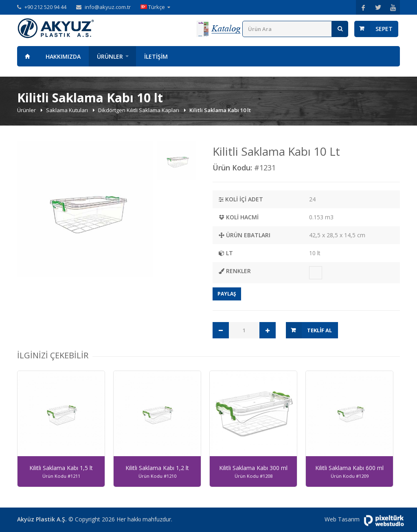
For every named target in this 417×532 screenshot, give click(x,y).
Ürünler (110, 56)
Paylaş (227, 294)
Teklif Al (319, 330)
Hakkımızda (63, 56)
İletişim (156, 56)
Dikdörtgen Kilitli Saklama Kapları (139, 110)
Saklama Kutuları (68, 110)
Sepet (384, 29)
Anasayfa (27, 56)
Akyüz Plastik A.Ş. (42, 519)
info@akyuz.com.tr (108, 7)
